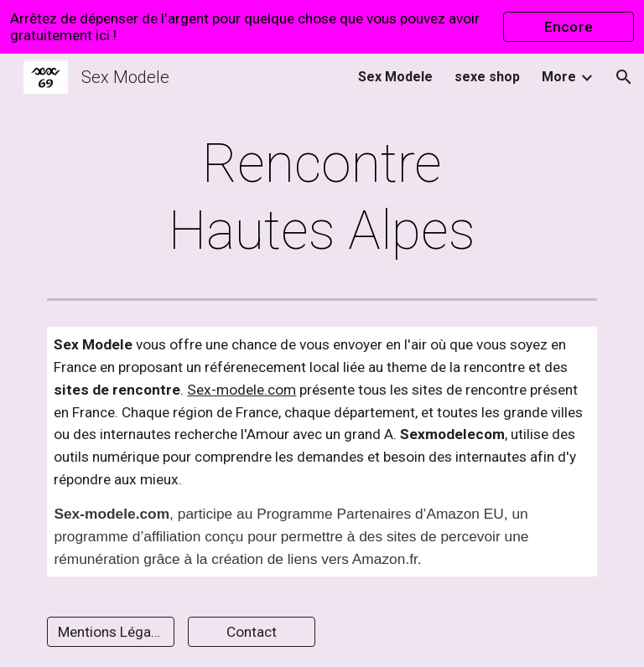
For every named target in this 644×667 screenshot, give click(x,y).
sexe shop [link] (487, 77)
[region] (322, 27)
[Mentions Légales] (110, 632)
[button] (624, 77)
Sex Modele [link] (395, 77)
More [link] (559, 77)
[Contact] (251, 632)
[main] (322, 198)
